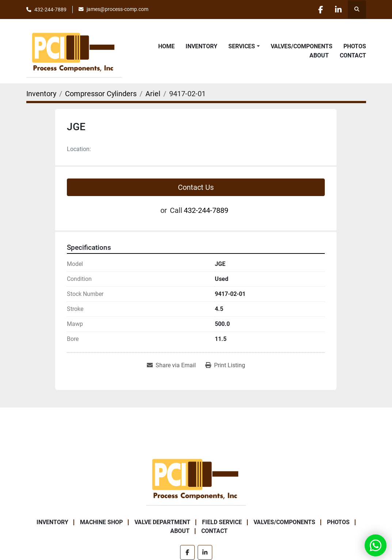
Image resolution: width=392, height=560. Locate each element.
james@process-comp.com (117, 9)
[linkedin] (338, 10)
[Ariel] (153, 94)
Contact (353, 55)
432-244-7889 (50, 10)
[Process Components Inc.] (196, 478)
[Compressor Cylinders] (101, 94)
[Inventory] (41, 94)
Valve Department (162, 522)
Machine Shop (101, 522)
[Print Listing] (225, 365)
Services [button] (242, 46)
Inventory (201, 46)
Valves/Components (302, 46)
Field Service (222, 522)
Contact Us (196, 187)
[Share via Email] (171, 365)
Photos (355, 46)
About (319, 55)
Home (166, 46)
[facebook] (319, 10)
